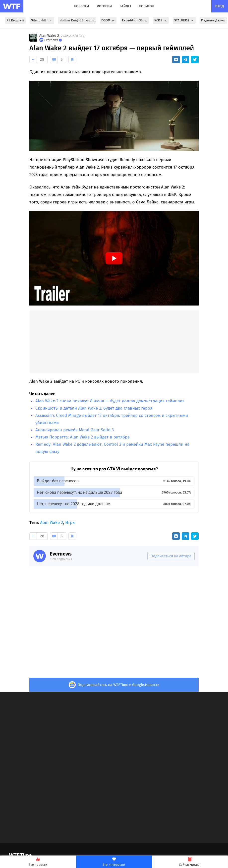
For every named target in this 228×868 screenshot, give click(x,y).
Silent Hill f (42, 20)
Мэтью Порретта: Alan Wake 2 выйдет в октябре (83, 437)
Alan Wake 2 (49, 36)
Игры (70, 523)
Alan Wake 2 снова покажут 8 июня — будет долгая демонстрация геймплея (110, 401)
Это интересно (114, 862)
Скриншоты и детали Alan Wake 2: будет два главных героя (94, 408)
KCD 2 (161, 20)
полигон (146, 6)
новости (81, 6)
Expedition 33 (135, 20)
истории (104, 6)
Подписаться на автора (171, 556)
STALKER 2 (184, 20)
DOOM (108, 20)
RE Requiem (15, 20)
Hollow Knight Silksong (77, 20)
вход (220, 6)
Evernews (61, 554)
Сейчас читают (190, 862)
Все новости (38, 862)
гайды (125, 6)
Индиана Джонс (213, 20)
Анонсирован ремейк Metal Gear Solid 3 (75, 430)
